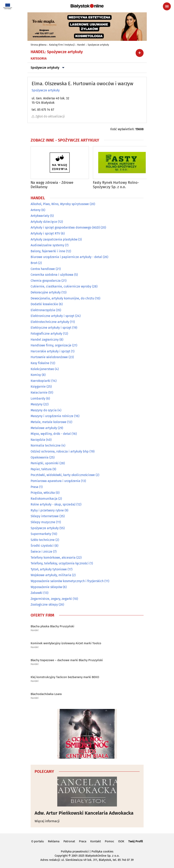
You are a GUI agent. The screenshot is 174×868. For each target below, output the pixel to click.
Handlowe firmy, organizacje (51, 345)
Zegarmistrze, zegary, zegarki (51, 599)
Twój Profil (136, 841)
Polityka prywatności (75, 851)
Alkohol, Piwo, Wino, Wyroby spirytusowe (60, 204)
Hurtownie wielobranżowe (49, 357)
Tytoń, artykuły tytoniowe (49, 569)
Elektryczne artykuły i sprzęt (51, 328)
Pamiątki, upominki (45, 463)
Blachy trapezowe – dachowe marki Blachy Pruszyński (67, 660)
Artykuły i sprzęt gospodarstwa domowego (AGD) (65, 228)
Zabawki (37, 593)
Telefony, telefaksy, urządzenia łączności (60, 563)
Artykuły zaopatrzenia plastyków (54, 239)
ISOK (121, 841)
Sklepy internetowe (45, 516)
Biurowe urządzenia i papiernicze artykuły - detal (66, 257)
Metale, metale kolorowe (49, 422)
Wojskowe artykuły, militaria (51, 575)
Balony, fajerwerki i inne (48, 251)
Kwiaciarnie (39, 392)
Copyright (61, 856)
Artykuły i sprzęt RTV (45, 233)
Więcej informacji (47, 821)
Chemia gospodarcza (46, 281)
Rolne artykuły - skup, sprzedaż (53, 504)
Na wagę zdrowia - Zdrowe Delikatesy (52, 185)
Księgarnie (38, 387)
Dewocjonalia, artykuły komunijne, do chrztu (62, 298)
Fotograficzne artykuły (46, 334)
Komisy (36, 375)
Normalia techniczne (46, 445)
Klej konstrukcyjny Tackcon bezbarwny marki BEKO (65, 677)
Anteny (36, 210)
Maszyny (37, 404)
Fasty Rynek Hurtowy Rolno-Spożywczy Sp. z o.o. (116, 185)
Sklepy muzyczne (43, 522)
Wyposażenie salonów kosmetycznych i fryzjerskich (67, 581)
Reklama (54, 841)
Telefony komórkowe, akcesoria (53, 558)
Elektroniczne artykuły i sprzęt (52, 316)
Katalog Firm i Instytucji (62, 45)
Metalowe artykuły (44, 428)
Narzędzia (38, 440)
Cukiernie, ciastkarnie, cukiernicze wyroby (61, 286)
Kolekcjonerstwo (42, 369)
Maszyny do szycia (44, 410)
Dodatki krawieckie (44, 304)
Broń (34, 263)
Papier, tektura (41, 469)
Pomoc (109, 841)
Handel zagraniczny (45, 340)
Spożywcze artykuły (98, 45)
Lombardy (38, 398)
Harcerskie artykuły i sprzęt (50, 351)
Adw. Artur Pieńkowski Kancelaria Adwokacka (84, 813)
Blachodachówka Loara (46, 694)
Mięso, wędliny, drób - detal (51, 434)
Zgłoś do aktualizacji (48, 116)
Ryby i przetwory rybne (47, 510)
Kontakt (96, 841)
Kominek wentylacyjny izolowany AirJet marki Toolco (66, 643)
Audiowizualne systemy (47, 245)
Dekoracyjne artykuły (46, 292)
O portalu (38, 841)
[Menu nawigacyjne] (167, 6)
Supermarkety (41, 534)
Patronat (69, 841)
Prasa (35, 487)
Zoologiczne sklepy (44, 605)
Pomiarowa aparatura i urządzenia (55, 481)
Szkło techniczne (43, 540)
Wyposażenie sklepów (46, 587)
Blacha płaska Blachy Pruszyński (52, 626)
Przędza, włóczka (43, 493)
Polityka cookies (102, 851)
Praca (83, 841)
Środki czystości (42, 546)
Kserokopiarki (41, 381)
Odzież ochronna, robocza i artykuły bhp (60, 451)
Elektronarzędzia (43, 310)
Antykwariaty (40, 216)
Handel (81, 45)
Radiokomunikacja (44, 499)
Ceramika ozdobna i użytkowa (52, 275)
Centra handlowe (43, 269)
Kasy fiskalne (40, 363)
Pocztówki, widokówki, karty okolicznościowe (63, 475)
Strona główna (39, 45)
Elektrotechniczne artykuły (50, 322)
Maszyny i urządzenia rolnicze (52, 416)
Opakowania (40, 457)
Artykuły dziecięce (44, 222)
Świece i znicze (41, 552)
